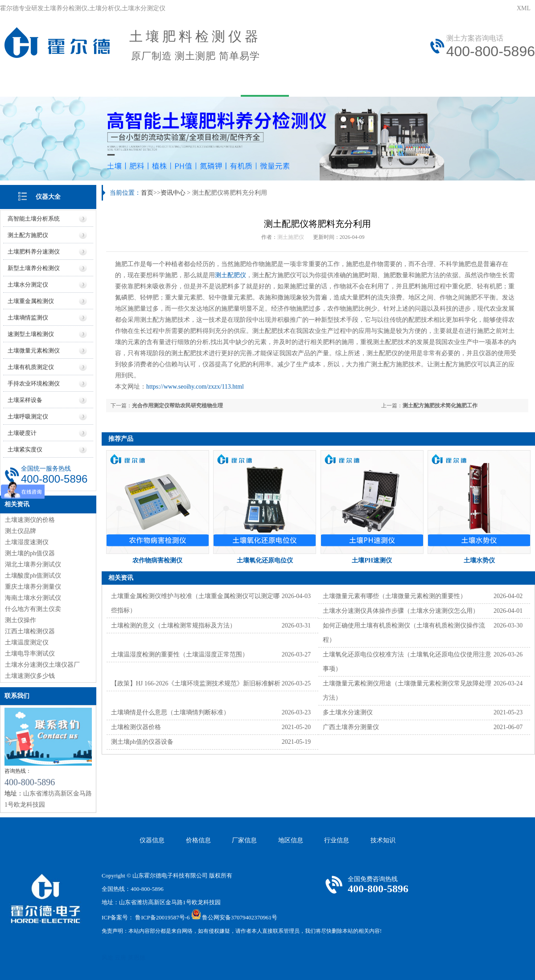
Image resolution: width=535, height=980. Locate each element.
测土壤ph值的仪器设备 (142, 742)
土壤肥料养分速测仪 (34, 252)
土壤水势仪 (479, 560)
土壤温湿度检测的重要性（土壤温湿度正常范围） (180, 654)
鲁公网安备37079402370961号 (240, 917)
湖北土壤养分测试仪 (33, 564)
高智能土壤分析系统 (34, 219)
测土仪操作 (21, 620)
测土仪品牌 (21, 531)
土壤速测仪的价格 (30, 520)
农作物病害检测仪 (157, 560)
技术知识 (383, 840)
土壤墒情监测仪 (28, 318)
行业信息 (337, 840)
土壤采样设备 (25, 400)
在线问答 (383, 84)
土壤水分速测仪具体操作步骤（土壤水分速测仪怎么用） (401, 611)
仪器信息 (152, 840)
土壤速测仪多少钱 (30, 676)
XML (524, 8)
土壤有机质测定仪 (31, 367)
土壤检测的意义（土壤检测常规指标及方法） (173, 625)
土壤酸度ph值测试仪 (33, 576)
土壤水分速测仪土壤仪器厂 (42, 665)
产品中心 (147, 84)
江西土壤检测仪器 (30, 631)
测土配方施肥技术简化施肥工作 (440, 406)
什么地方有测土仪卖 (33, 609)
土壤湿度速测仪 (27, 542)
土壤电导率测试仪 (30, 654)
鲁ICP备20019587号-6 (162, 917)
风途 (107, 957)
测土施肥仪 (291, 237)
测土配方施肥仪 (28, 235)
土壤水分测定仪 (28, 285)
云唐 (120, 957)
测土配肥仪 (230, 275)
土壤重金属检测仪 (31, 301)
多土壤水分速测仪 (348, 712)
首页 (147, 193)
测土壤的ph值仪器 (30, 553)
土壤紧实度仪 (25, 449)
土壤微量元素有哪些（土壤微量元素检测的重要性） (395, 596)
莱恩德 (137, 957)
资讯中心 (265, 84)
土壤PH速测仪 (372, 560)
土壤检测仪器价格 (136, 727)
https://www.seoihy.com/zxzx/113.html (195, 387)
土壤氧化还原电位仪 (265, 560)
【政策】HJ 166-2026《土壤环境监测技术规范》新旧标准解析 (196, 683)
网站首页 (29, 84)
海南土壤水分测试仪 (33, 598)
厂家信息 (244, 840)
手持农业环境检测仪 (34, 383)
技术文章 (324, 84)
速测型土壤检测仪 (31, 334)
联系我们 (441, 84)
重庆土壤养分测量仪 (33, 587)
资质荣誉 (500, 84)
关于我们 (88, 84)
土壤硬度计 (22, 433)
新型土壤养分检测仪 (34, 268)
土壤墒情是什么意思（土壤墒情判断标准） (170, 712)
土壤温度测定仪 (27, 642)
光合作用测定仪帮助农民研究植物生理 (177, 406)
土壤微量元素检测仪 (34, 351)
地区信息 (291, 840)
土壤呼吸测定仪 (28, 416)
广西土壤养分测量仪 (351, 727)
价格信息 (198, 840)
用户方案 (206, 84)
